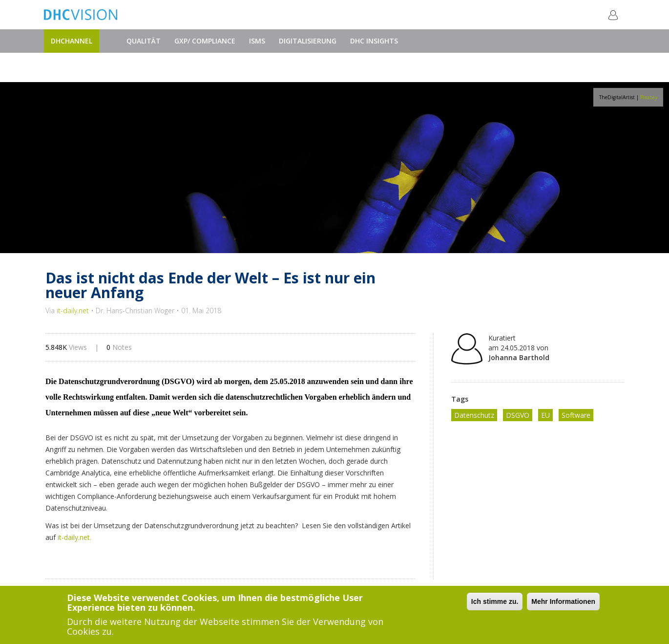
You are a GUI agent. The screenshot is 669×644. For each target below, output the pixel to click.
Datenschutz (474, 415)
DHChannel (72, 41)
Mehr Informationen (563, 601)
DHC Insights (374, 41)
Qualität (144, 41)
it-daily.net (73, 311)
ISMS (257, 41)
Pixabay (649, 97)
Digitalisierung (308, 41)
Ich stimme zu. (495, 601)
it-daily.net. (74, 537)
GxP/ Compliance (205, 41)
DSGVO (518, 415)
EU (545, 415)
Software (576, 415)
